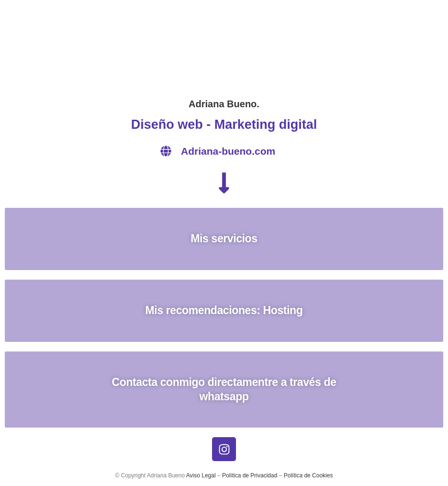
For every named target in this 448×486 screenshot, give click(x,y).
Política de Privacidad (250, 475)
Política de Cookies (308, 475)
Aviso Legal (201, 475)
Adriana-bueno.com (228, 151)
